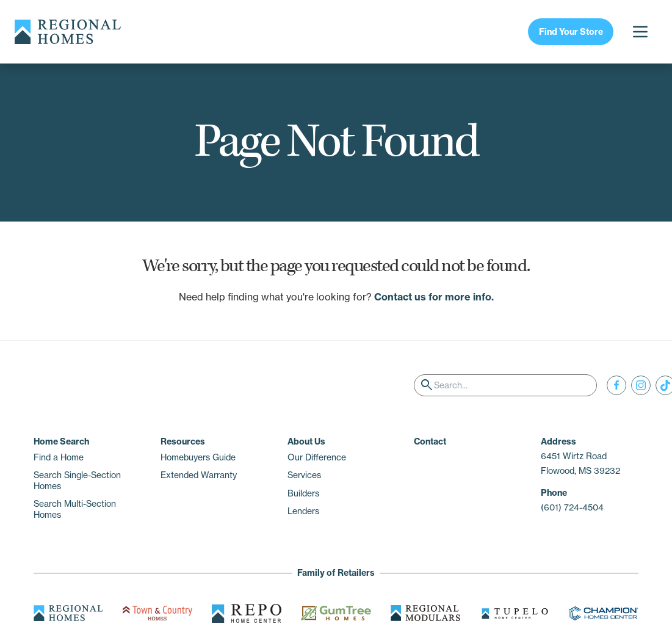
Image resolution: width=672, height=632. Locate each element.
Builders (303, 493)
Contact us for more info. (434, 297)
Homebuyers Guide (198, 457)
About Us (306, 441)
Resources (183, 441)
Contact (430, 441)
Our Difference (317, 457)
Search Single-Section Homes (77, 481)
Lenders (303, 511)
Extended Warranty (199, 475)
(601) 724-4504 (572, 507)
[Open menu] (640, 32)
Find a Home (59, 457)
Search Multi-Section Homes (75, 509)
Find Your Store (571, 32)
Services (304, 475)
